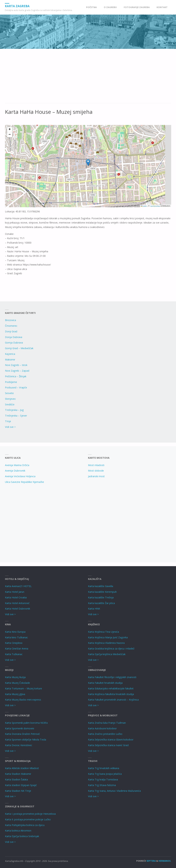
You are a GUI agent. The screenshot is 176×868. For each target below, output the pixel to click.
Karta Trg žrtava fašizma (102, 785)
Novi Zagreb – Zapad (17, 371)
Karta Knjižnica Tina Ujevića (103, 632)
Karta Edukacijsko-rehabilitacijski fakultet (111, 688)
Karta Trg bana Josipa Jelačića (105, 774)
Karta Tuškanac (14, 654)
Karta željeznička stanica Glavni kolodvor (111, 740)
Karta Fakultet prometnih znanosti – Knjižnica (113, 700)
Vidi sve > (10, 427)
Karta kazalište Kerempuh (102, 592)
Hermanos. (165, 861)
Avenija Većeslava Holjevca (20, 476)
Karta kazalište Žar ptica (101, 603)
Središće (10, 404)
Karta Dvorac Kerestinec (19, 745)
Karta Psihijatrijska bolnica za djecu (25, 825)
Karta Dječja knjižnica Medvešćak (107, 654)
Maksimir (10, 360)
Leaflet (144, 206)
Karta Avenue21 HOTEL (18, 586)
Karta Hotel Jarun (15, 592)
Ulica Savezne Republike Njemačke (24, 482)
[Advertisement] (88, 78)
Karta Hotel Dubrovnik (18, 609)
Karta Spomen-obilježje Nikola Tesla (26, 740)
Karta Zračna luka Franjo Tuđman (107, 723)
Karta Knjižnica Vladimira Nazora (106, 643)
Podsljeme (11, 382)
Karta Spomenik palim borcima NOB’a (26, 723)
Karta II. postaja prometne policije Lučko (28, 819)
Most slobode (96, 471)
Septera (151, 861)
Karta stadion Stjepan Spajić (21, 785)
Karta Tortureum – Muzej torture (23, 688)
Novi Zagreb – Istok (16, 365)
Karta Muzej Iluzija (15, 677)
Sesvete (9, 393)
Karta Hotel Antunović (17, 603)
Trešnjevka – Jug (14, 410)
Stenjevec (10, 399)
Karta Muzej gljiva (15, 694)
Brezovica (10, 320)
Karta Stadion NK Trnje (18, 791)
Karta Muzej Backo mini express (23, 700)
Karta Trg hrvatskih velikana (104, 768)
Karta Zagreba (17, 6)
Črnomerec (11, 326)
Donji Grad (11, 331)
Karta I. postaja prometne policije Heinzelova (30, 814)
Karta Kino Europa (15, 632)
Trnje (8, 421)
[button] (88, 163)
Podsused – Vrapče (16, 387)
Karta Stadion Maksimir (18, 774)
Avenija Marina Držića (17, 465)
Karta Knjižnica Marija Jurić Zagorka (108, 637)
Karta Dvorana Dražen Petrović (22, 734)
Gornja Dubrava (14, 343)
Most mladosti (96, 465)
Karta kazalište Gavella (101, 586)
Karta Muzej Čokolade (17, 683)
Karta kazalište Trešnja (101, 597)
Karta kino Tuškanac (16, 637)
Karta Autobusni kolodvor (102, 728)
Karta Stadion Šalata (16, 779)
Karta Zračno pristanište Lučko (105, 734)
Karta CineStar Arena (17, 649)
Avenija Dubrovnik (15, 471)
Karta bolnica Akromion (18, 831)
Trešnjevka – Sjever (16, 416)
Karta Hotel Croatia (16, 597)
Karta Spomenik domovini (20, 728)
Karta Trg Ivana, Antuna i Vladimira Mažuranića (114, 791)
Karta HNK (94, 609)
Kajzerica (10, 354)
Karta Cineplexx (14, 643)
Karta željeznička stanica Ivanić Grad (108, 745)
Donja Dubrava (14, 337)
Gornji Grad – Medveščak (19, 348)
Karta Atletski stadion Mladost (22, 768)
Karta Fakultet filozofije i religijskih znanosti (112, 677)
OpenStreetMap (155, 206)
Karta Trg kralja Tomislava (103, 779)
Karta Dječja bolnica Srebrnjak (22, 836)
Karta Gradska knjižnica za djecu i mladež (111, 649)
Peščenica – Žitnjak (16, 376)
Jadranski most (96, 476)
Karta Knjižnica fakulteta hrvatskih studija (111, 694)
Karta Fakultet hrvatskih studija (105, 683)
